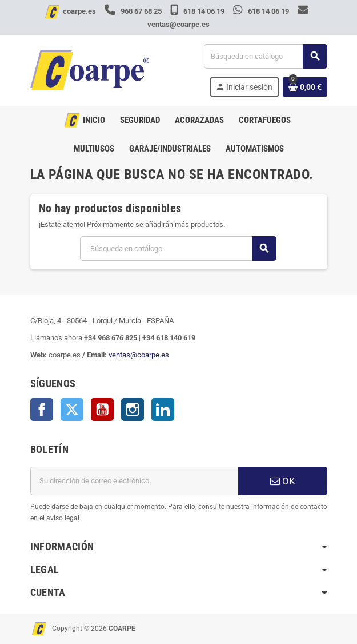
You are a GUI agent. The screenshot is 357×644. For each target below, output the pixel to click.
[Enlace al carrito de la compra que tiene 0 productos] (305, 87)
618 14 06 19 (198, 11)
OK (283, 481)
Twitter (72, 410)
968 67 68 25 (134, 11)
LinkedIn (163, 410)
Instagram (133, 410)
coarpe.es (79, 11)
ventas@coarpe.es (139, 355)
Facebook (42, 410)
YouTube (102, 410)
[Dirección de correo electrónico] (134, 481)
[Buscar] (265, 56)
